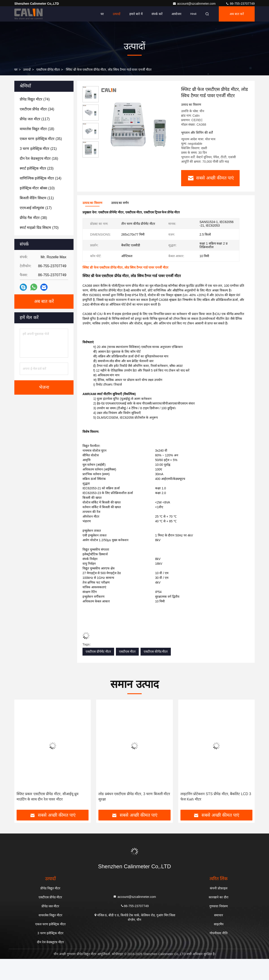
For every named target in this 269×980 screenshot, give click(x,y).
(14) (41, 178)
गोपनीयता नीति (219, 933)
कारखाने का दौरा (219, 897)
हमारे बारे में (136, 14)
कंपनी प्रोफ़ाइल (219, 888)
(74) (35, 99)
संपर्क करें (157, 14)
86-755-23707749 (240, 4)
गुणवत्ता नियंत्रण (219, 906)
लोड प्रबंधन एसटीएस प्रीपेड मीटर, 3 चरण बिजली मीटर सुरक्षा (134, 796)
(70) (39, 228)
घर (102, 14)
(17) (36, 208)
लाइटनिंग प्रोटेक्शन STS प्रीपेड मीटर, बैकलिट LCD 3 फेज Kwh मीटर (216, 796)
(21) (38, 149)
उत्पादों (117, 14)
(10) (37, 188)
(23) (37, 168)
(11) (37, 198)
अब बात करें (237, 14)
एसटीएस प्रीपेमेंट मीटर (98, 651)
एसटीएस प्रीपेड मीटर (48, 70)
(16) (39, 159)
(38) (33, 218)
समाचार (219, 915)
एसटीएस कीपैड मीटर (156, 651)
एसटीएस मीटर (127, 651)
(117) (35, 119)
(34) (37, 109)
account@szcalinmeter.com (194, 4)
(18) (37, 129)
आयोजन (176, 14)
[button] (26, 756)
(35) (41, 139)
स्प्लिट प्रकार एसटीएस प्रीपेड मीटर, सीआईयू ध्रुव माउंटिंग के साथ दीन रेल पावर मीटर (48, 796)
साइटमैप (219, 924)
